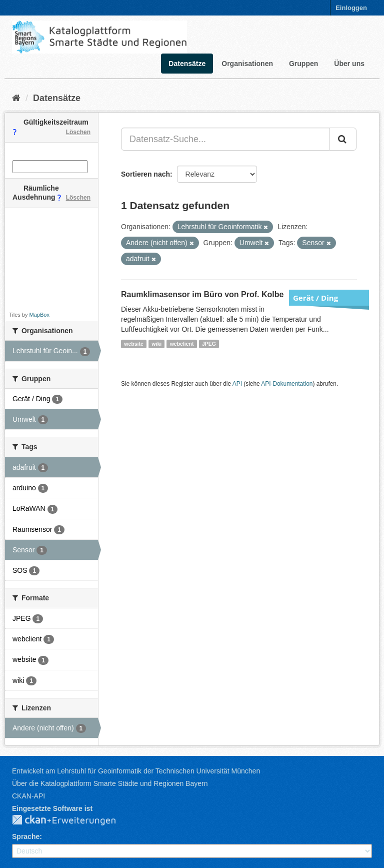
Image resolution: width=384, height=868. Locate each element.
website (134, 344)
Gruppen (303, 64)
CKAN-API (28, 796)
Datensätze (187, 64)
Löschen (78, 132)
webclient (182, 344)
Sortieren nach (145, 174)
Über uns (349, 64)
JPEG (209, 344)
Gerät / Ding (315, 298)
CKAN (72, 820)
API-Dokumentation (287, 384)
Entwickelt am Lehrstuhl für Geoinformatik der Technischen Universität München (136, 771)
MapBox (39, 315)
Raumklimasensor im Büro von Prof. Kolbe (202, 294)
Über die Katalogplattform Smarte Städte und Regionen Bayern (110, 783)
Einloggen (351, 8)
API (237, 384)
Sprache (26, 836)
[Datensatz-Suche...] (225, 139)
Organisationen (247, 64)
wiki (156, 344)
